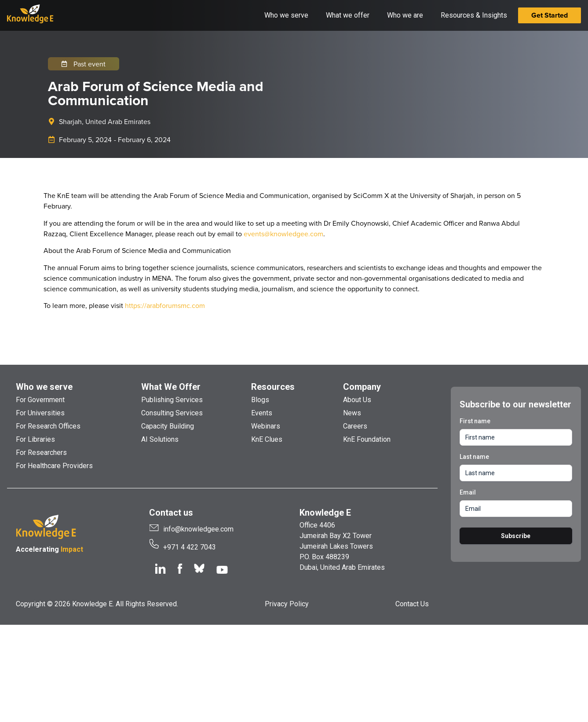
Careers (355, 426)
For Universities (40, 413)
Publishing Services (172, 400)
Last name (474, 457)
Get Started (550, 15)
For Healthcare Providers (54, 466)
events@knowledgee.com (283, 234)
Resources (273, 387)
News (352, 413)
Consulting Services (172, 413)
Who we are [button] (405, 15)
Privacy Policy (287, 604)
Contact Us (412, 604)
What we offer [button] (348, 15)
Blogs (260, 400)
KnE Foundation (367, 439)
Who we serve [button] (286, 15)
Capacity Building (168, 426)
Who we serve (44, 387)
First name (475, 421)
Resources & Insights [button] (474, 15)
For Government (40, 400)
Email (468, 492)
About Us (357, 400)
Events (262, 413)
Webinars (266, 426)
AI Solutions (160, 439)
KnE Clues (267, 439)
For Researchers (41, 453)
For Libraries (35, 439)
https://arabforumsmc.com (165, 305)
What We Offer (171, 387)
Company (362, 387)
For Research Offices (48, 426)
